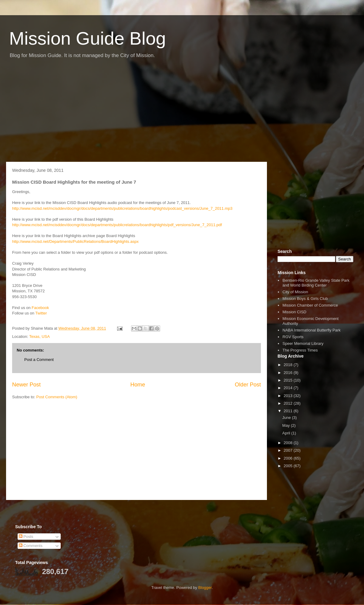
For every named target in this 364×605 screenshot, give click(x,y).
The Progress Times (300, 350)
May (287, 425)
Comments (31, 546)
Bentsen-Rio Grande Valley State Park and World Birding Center (316, 283)
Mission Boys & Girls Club (305, 299)
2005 (289, 466)
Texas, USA (39, 336)
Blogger (205, 588)
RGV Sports (293, 337)
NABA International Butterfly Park (311, 330)
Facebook (40, 308)
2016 (289, 373)
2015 (289, 380)
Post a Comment (39, 360)
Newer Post (26, 385)
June (287, 418)
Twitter (41, 313)
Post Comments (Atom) (57, 397)
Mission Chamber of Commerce (310, 305)
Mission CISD (294, 312)
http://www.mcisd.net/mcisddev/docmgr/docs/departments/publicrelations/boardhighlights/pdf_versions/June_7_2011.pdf (117, 225)
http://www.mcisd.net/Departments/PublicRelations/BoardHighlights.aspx (75, 241)
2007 (289, 450)
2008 (289, 443)
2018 (289, 365)
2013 (289, 396)
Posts (26, 537)
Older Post (248, 385)
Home (138, 385)
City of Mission (295, 292)
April (287, 433)
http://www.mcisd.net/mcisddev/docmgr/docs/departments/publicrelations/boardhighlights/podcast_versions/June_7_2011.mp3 (122, 208)
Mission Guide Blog (88, 38)
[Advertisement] (182, 113)
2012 (289, 403)
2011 (289, 411)
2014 (289, 388)
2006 (289, 458)
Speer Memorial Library (303, 343)
